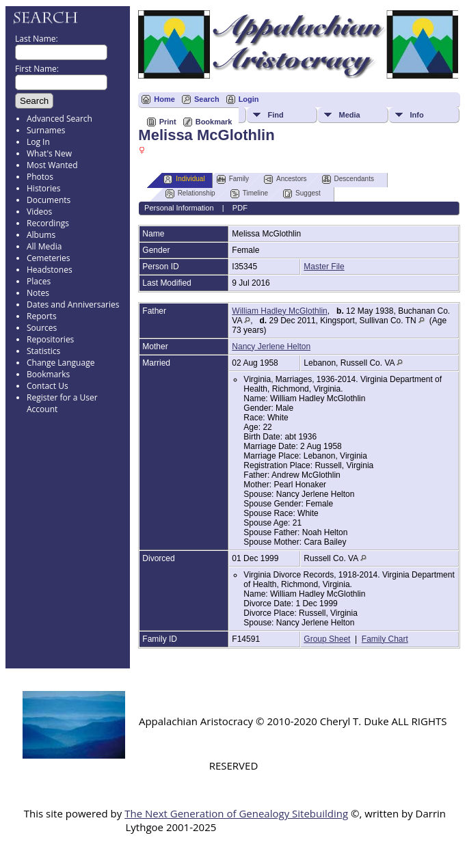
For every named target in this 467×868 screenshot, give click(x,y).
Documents (49, 200)
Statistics (43, 351)
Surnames (46, 130)
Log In (38, 142)
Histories (43, 188)
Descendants (348, 179)
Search (207, 99)
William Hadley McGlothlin (279, 311)
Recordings (48, 223)
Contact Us (48, 386)
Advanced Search (59, 119)
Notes (38, 293)
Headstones (50, 270)
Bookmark (214, 122)
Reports (42, 316)
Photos (40, 177)
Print (168, 122)
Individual (184, 179)
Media (349, 115)
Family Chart (385, 639)
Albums (41, 235)
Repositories (50, 339)
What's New (49, 153)
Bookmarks (48, 374)
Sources (42, 328)
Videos (39, 212)
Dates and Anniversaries (73, 304)
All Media (44, 246)
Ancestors (285, 179)
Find (275, 115)
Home (164, 99)
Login (249, 99)
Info (416, 115)
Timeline (249, 194)
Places (39, 281)
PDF (240, 208)
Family (233, 179)
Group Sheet (327, 639)
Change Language (61, 363)
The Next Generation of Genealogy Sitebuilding (236, 813)
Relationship (190, 194)
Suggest (302, 194)
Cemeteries (49, 258)
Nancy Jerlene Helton (271, 347)
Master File (324, 267)
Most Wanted (52, 165)
